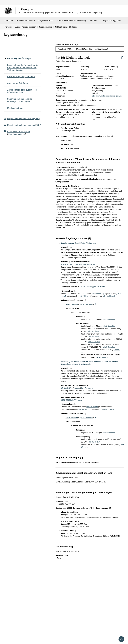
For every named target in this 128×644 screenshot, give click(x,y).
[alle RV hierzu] (89, 264)
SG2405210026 (72, 304)
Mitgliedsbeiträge (15, 108)
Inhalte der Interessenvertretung (71, 22)
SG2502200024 (72, 418)
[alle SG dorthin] (109, 319)
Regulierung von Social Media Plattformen (78, 243)
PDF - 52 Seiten (86, 418)
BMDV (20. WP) (87, 287)
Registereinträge (46, 21)
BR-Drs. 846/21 (66, 388)
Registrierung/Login (112, 22)
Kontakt (93, 22)
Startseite (9, 22)
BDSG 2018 (65, 400)
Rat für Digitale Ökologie (19, 58)
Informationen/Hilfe (26, 22)
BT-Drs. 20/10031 (67, 264)
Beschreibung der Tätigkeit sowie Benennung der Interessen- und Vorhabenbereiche (23, 68)
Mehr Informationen (17, 134)
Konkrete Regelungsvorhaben (21, 77)
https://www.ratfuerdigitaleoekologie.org (107, 96)
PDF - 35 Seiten (86, 304)
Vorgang (78, 264)
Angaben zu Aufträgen (17, 83)
